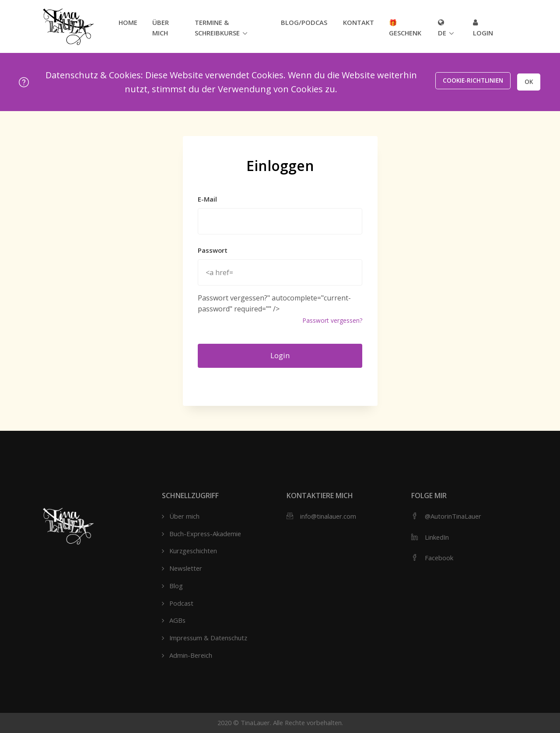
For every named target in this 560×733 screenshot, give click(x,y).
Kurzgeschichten (193, 551)
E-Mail (207, 199)
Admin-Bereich (191, 655)
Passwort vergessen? (332, 320)
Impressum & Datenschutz (208, 638)
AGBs (177, 620)
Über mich (161, 28)
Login (483, 28)
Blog (176, 586)
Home (128, 22)
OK (526, 82)
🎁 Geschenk (405, 28)
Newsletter (186, 568)
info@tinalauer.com (328, 516)
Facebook (439, 558)
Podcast (181, 603)
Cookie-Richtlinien (467, 82)
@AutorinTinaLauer (453, 516)
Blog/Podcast (304, 22)
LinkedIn (437, 537)
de (442, 28)
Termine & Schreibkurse (217, 28)
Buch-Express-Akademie (205, 534)
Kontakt (359, 22)
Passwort (213, 250)
